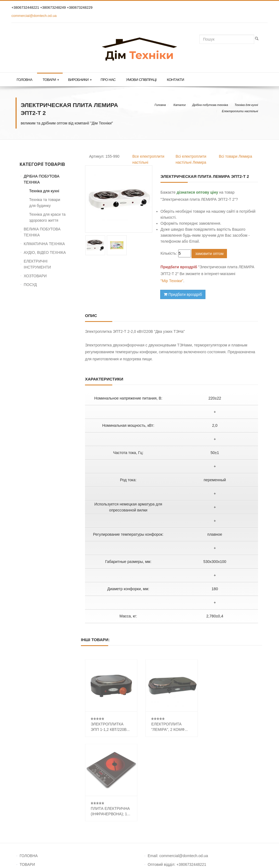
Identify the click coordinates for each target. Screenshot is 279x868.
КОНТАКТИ (30, 788)
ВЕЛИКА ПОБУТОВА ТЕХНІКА (42, 232)
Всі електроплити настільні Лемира (191, 159)
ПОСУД (30, 285)
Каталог (179, 105)
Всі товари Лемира (235, 156)
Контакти (175, 80)
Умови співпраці (141, 80)
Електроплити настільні (240, 111)
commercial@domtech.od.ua (34, 16)
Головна (24, 80)
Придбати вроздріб (183, 294)
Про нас (108, 80)
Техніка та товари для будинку (45, 203)
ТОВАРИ (27, 780)
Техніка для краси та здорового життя (47, 217)
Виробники (80, 80)
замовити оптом (209, 254)
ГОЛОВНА (29, 771)
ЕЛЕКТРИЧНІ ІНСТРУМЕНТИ (37, 264)
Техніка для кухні (246, 105)
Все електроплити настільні (148, 159)
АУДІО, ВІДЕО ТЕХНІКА (45, 252)
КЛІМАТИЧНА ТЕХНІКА (44, 244)
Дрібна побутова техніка (210, 105)
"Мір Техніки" (172, 281)
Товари (51, 80)
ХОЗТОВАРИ (35, 276)
